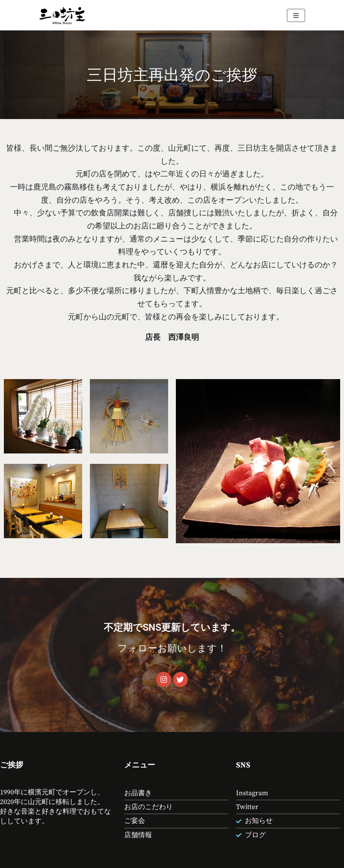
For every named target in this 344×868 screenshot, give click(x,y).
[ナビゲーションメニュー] (296, 15)
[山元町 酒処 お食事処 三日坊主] (62, 15)
